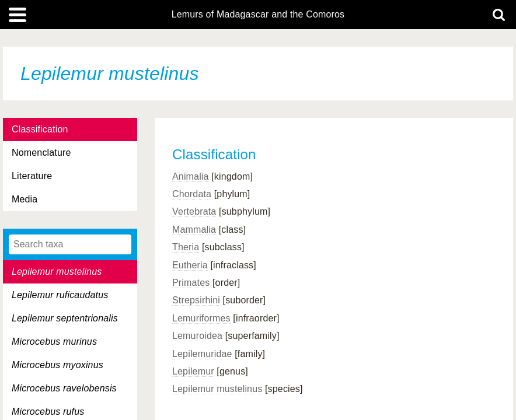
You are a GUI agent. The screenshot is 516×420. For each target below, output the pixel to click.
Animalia (191, 176)
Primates (191, 283)
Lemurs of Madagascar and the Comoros (258, 15)
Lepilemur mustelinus (217, 389)
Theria (186, 247)
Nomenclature (41, 153)
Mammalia (194, 230)
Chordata (192, 194)
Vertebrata (194, 211)
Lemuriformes (201, 318)
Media (25, 199)
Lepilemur (193, 371)
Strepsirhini (196, 300)
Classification (40, 129)
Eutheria (190, 265)
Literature (32, 176)
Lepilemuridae (202, 354)
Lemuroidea (197, 336)
